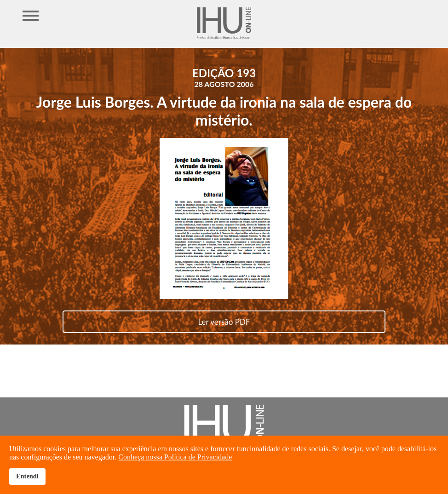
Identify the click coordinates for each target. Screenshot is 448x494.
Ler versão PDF (224, 322)
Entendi (27, 476)
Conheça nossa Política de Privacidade (175, 457)
